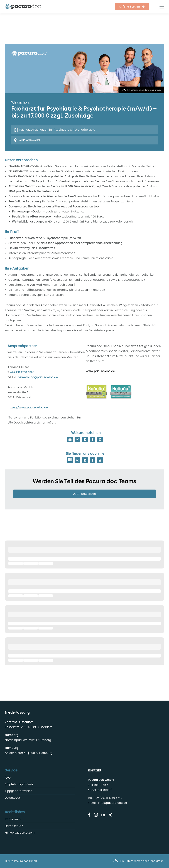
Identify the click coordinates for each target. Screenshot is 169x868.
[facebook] (89, 815)
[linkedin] (103, 815)
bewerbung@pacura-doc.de (38, 377)
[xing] (110, 815)
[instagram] (96, 815)
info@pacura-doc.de (112, 803)
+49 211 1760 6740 (22, 372)
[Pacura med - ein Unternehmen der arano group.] (126, 861)
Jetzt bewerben (84, 494)
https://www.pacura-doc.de (28, 407)
